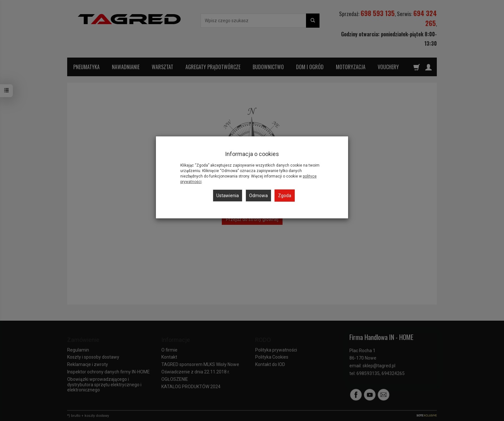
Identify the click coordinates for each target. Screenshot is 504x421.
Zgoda (285, 196)
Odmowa (258, 196)
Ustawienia (228, 196)
